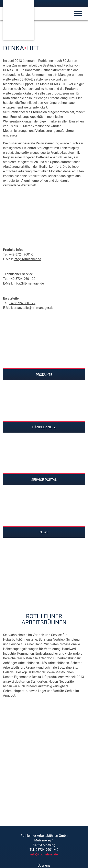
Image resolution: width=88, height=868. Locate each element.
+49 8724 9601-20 (22, 279)
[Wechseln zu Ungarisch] (67, 3)
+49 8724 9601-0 (21, 254)
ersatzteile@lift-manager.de (34, 308)
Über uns (44, 865)
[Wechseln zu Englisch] (61, 3)
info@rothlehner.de (27, 259)
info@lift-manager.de (29, 283)
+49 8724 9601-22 (22, 303)
